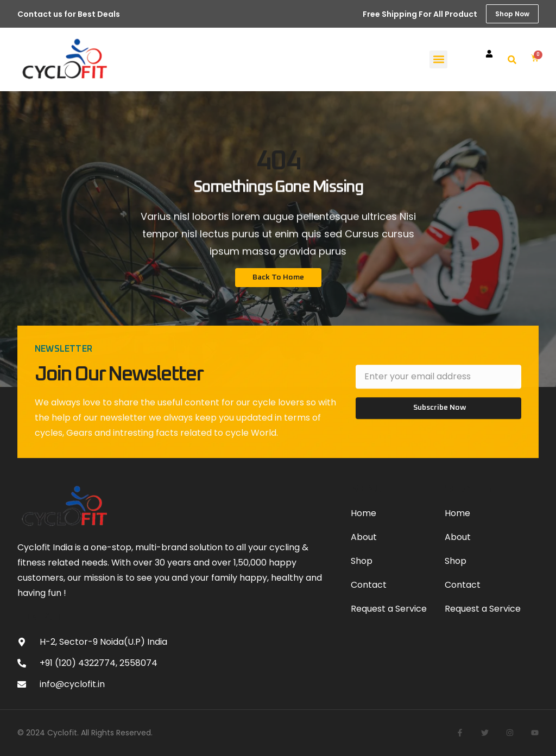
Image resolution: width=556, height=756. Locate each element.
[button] (438, 59)
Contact (369, 585)
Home (364, 513)
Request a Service (389, 609)
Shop (362, 561)
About (364, 537)
